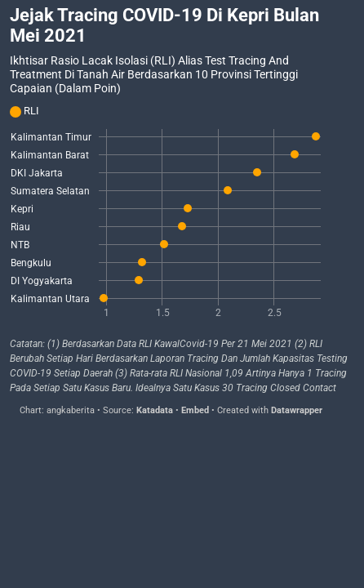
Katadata (155, 410)
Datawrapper (297, 410)
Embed (195, 410)
